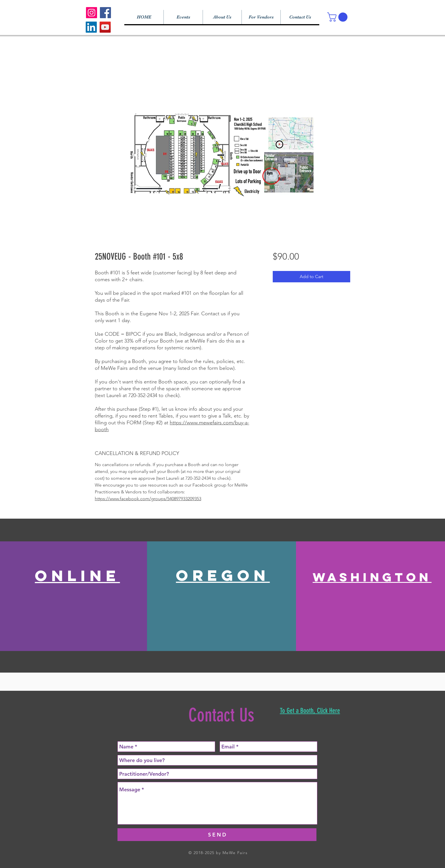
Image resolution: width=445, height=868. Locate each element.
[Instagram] (92, 13)
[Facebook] (105, 13)
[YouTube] (105, 27)
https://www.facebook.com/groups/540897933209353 (148, 499)
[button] (338, 17)
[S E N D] (217, 835)
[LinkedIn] (91, 27)
